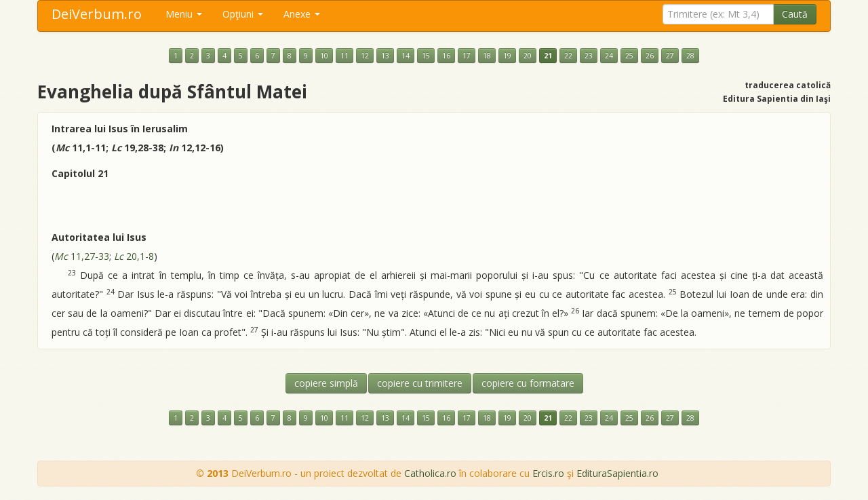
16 (446, 56)
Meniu (184, 14)
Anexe (302, 14)
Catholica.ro (430, 473)
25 (629, 56)
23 (589, 56)
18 (487, 56)
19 (507, 56)
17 (467, 56)
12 (365, 56)
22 (568, 56)
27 (670, 56)
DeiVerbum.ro (97, 14)
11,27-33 (82, 256)
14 (406, 56)
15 (426, 56)
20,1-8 (134, 256)
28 (690, 56)
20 (528, 56)
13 (385, 56)
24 (609, 56)
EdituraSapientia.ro (617, 473)
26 (650, 56)
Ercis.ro (548, 473)
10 (324, 56)
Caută (795, 14)
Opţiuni (243, 14)
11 (344, 56)
